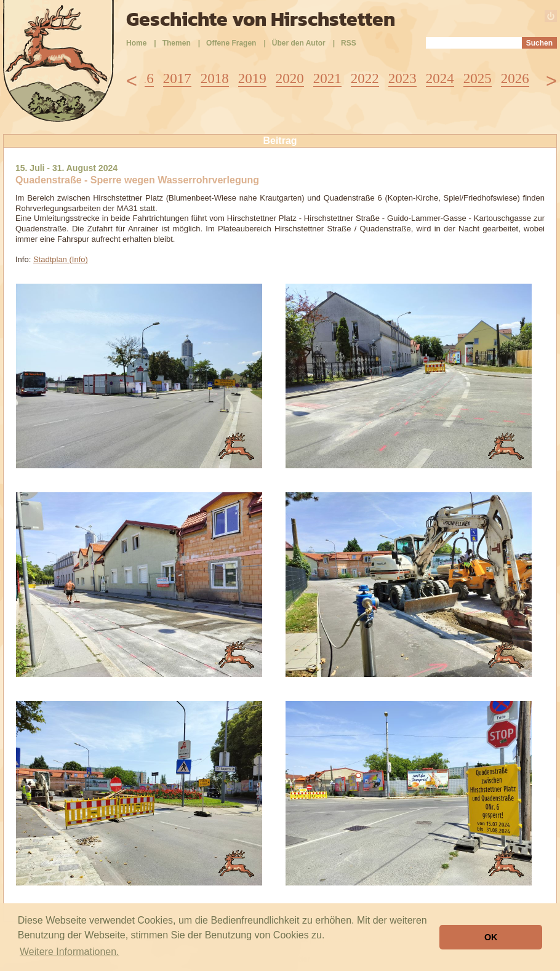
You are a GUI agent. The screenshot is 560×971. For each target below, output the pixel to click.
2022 (365, 78)
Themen (177, 43)
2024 (440, 78)
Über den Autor (299, 43)
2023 (402, 78)
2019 (252, 78)
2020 (290, 78)
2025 (478, 78)
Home (136, 43)
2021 (327, 78)
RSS (349, 43)
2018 (215, 78)
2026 (515, 78)
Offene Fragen (231, 43)
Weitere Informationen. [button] (70, 952)
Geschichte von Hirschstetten (261, 19)
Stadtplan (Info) (61, 259)
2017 (177, 78)
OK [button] (491, 937)
